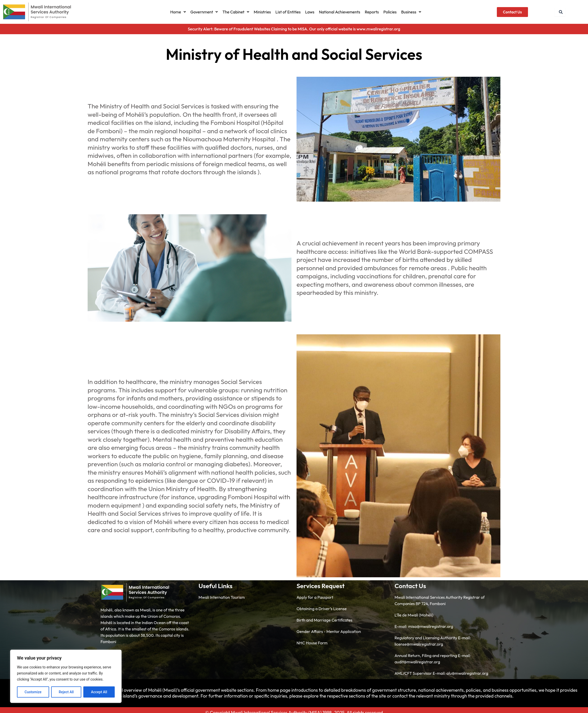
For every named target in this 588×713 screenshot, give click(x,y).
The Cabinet (236, 12)
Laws (310, 12)
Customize (33, 692)
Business (411, 12)
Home (178, 12)
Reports (372, 12)
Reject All (66, 692)
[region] (66, 676)
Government (204, 12)
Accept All (99, 692)
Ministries (262, 12)
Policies (390, 12)
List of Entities (288, 12)
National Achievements (339, 12)
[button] (178, 12)
